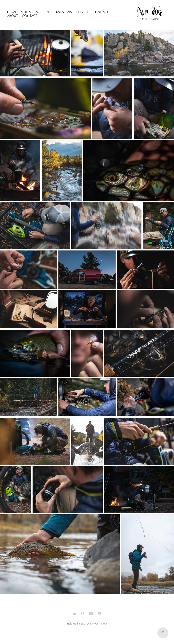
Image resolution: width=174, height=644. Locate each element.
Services (83, 12)
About (12, 16)
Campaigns (63, 12)
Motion (42, 12)
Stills (26, 12)
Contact (29, 16)
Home (12, 12)
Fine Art (102, 12)
